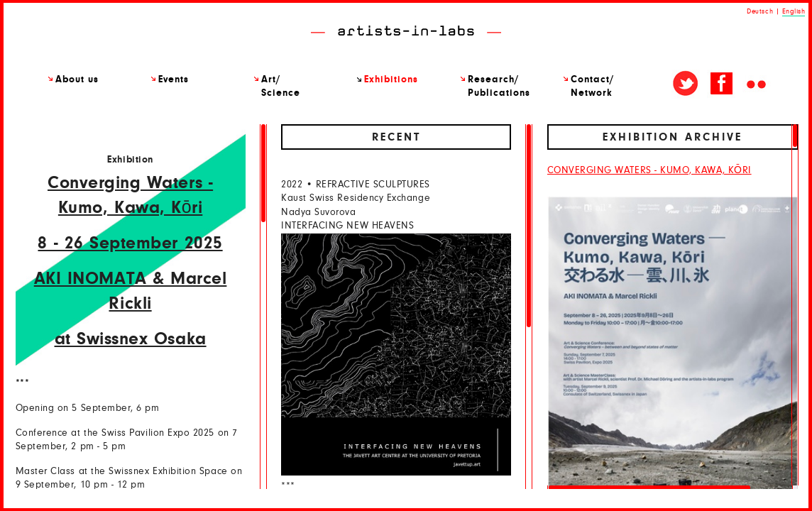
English (794, 11)
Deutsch (760, 11)
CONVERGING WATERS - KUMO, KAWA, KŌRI (649, 170)
